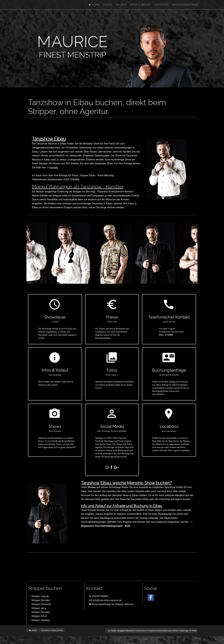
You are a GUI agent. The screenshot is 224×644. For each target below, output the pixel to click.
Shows (108, 5)
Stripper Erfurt (39, 616)
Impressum (141, 631)
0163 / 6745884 (166, 335)
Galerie (121, 5)
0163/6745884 (99, 596)
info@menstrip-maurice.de (105, 600)
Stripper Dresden (41, 600)
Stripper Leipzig (40, 596)
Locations (162, 5)
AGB (175, 631)
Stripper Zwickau (41, 620)
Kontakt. (54, 167)
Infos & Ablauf (140, 5)
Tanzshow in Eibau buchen (52, 630)
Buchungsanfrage (185, 5)
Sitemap (184, 631)
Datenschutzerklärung (160, 631)
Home (94, 5)
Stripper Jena (39, 608)
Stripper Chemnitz (41, 604)
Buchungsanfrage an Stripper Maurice (111, 604)
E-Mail (193, 631)
